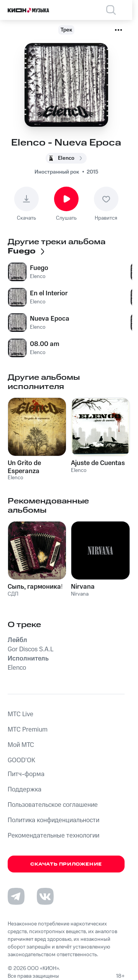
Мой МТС (21, 745)
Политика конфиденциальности (53, 820)
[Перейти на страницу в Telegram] (16, 896)
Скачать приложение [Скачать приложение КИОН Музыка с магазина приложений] (66, 864)
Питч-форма (26, 774)
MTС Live (21, 714)
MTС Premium (28, 730)
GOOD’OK (21, 760)
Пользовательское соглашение (53, 805)
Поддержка (25, 790)
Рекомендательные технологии (53, 836)
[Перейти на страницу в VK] (45, 896)
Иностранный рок (57, 172)
